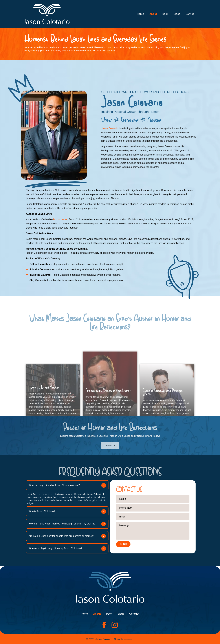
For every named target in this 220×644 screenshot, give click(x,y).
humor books (60, 219)
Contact (191, 14)
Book (165, 14)
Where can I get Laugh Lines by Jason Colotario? (55, 548)
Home (140, 14)
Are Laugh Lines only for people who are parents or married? (61, 536)
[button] (67, 485)
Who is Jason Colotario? (42, 511)
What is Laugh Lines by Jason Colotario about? (54, 485)
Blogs (177, 14)
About (153, 14)
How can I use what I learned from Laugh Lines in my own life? (63, 524)
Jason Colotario (137, 128)
